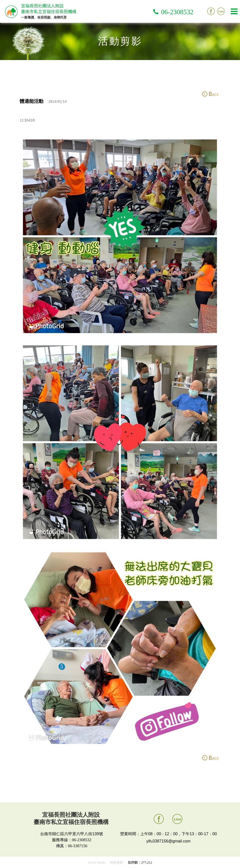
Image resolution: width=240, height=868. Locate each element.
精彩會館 (117, 862)
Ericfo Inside (97, 862)
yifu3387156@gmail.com (169, 841)
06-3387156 (78, 846)
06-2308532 (177, 12)
